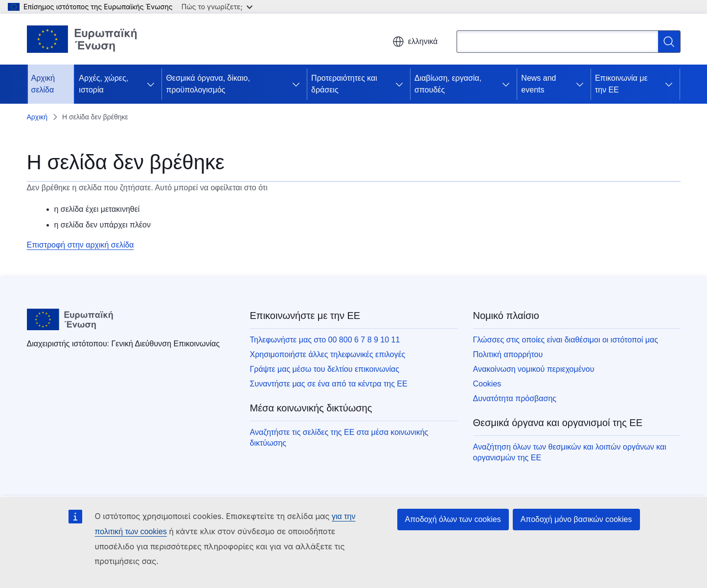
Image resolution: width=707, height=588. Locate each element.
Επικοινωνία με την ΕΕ (621, 84)
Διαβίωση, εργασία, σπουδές (448, 84)
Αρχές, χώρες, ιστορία (103, 84)
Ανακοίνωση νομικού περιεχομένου (534, 369)
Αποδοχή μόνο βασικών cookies (576, 519)
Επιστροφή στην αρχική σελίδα (80, 245)
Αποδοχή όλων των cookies (453, 519)
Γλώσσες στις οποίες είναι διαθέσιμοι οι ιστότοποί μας (566, 340)
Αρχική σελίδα (43, 84)
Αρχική (37, 117)
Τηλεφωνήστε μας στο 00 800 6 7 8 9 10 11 (325, 340)
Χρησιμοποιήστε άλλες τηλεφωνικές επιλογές (328, 354)
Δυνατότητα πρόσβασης (515, 398)
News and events (538, 84)
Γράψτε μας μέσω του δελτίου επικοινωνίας (325, 369)
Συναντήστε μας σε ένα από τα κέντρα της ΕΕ (329, 384)
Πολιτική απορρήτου (508, 354)
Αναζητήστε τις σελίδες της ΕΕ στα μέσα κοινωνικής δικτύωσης (339, 438)
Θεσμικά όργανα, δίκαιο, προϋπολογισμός (208, 84)
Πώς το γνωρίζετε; (217, 7)
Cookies (487, 384)
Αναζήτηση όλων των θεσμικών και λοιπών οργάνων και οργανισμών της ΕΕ (570, 452)
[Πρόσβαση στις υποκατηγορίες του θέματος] (151, 84)
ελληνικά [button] (415, 42)
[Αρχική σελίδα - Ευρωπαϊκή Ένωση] (82, 39)
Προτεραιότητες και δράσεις (344, 84)
